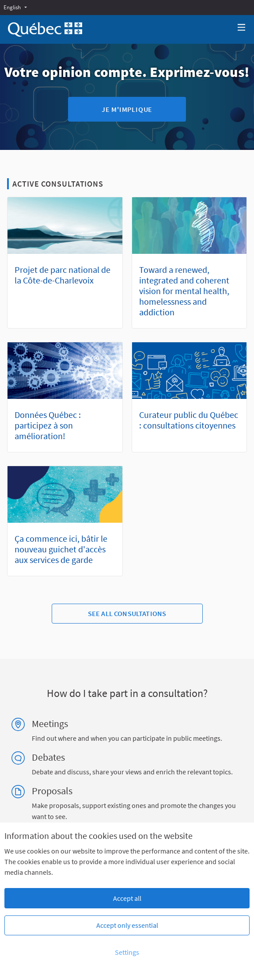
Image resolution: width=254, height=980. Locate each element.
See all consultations (127, 613)
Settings (127, 952)
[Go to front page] (45, 29)
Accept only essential (127, 925)
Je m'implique (127, 109)
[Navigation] (242, 28)
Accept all (127, 898)
